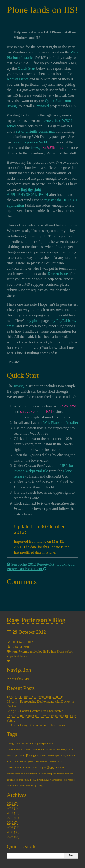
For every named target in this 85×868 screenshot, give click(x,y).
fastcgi (24, 656)
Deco (34, 749)
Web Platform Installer (61, 423)
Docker (49, 749)
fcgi (17, 656)
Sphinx (59, 755)
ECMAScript (60, 749)
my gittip (33, 321)
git (71, 774)
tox (17, 785)
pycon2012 (43, 780)
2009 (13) (13, 827)
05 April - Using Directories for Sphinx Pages (36, 725)
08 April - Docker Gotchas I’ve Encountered (35, 711)
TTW (16, 762)
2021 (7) (12, 804)
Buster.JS (26, 743)
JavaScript (12, 755)
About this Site (18, 679)
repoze (71, 780)
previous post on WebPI (31, 142)
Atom (18, 743)
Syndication (69, 755)
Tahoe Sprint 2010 (29, 762)
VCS (60, 762)
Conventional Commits (19, 749)
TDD (9, 762)
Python (51, 652)
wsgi (15, 652)
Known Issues (18, 79)
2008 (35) (13, 832)
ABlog (10, 743)
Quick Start (27, 68)
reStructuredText (58, 780)
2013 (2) (12, 808)
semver (10, 785)
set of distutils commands (36, 131)
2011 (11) (13, 818)
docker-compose (48, 774)
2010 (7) (12, 823)
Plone (60, 652)
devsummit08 (31, 774)
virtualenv (25, 785)
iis (45, 652)
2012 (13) (13, 813)
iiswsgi (36, 147)
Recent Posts (21, 688)
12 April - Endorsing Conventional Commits (35, 697)
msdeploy (36, 652)
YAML (35, 767)
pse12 (33, 780)
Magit (22, 755)
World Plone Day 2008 (18, 767)
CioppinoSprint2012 (42, 743)
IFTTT (71, 749)
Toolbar (52, 762)
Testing (43, 762)
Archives (17, 795)
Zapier (43, 767)
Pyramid (42, 106)
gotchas (11, 780)
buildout (60, 767)
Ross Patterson (21, 647)
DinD (41, 749)
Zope (10, 656)
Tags (12, 734)
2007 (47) (13, 837)
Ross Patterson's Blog (36, 620)
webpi (69, 652)
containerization (15, 774)
